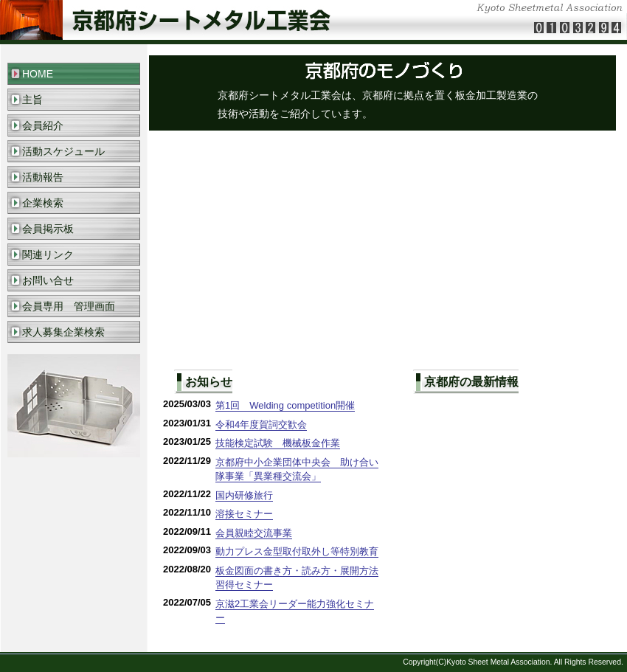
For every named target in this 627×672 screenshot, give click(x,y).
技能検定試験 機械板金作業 (278, 443)
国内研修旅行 (244, 495)
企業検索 (43, 203)
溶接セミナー (244, 514)
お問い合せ (48, 280)
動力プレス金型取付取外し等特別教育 (297, 551)
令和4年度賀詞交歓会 (261, 425)
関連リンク (48, 254)
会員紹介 (43, 125)
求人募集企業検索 (63, 332)
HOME (38, 74)
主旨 (32, 100)
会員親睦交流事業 (254, 533)
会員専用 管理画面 (69, 306)
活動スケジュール (63, 151)
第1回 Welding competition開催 (285, 405)
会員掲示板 (48, 229)
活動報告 (43, 177)
